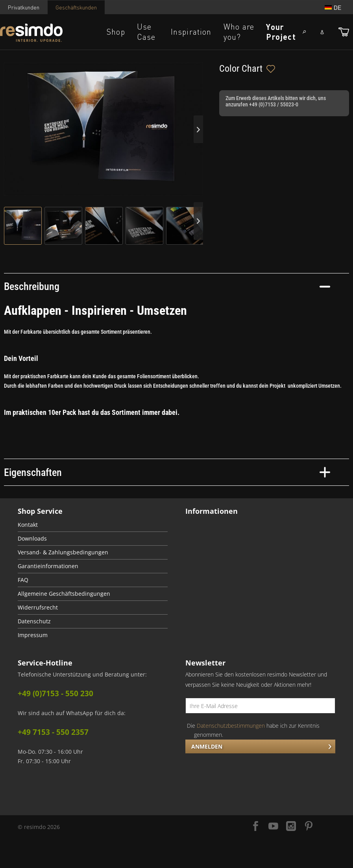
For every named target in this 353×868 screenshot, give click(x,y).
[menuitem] (93, 525)
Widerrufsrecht (38, 608)
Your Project (281, 32)
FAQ (23, 580)
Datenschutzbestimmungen (231, 726)
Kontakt (28, 525)
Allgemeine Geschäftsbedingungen (64, 594)
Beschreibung (167, 286)
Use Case (146, 32)
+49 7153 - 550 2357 (53, 732)
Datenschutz (34, 621)
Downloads (32, 539)
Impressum (33, 635)
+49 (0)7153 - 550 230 (55, 693)
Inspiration (191, 32)
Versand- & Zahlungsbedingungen (63, 552)
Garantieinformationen (48, 566)
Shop (116, 32)
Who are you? (239, 32)
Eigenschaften (167, 472)
